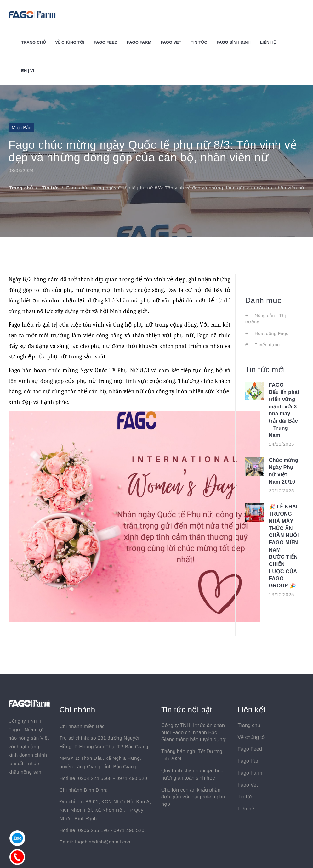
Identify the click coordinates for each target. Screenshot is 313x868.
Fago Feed (106, 42)
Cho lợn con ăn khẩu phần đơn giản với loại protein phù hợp (193, 797)
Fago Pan (248, 761)
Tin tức (199, 42)
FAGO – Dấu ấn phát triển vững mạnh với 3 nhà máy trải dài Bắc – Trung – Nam (284, 410)
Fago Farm (139, 42)
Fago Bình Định (234, 42)
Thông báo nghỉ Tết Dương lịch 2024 (192, 755)
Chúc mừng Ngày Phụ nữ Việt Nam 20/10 (284, 471)
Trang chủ (34, 42)
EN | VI (28, 71)
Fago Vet (171, 42)
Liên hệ (268, 42)
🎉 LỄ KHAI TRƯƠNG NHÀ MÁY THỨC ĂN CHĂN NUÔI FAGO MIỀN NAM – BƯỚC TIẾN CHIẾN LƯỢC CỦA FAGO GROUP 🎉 (284, 546)
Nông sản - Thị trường (266, 319)
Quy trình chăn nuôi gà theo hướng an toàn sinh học (192, 774)
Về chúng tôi (70, 42)
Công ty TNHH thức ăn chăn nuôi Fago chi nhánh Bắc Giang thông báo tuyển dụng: (194, 733)
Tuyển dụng (266, 345)
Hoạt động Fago (271, 333)
